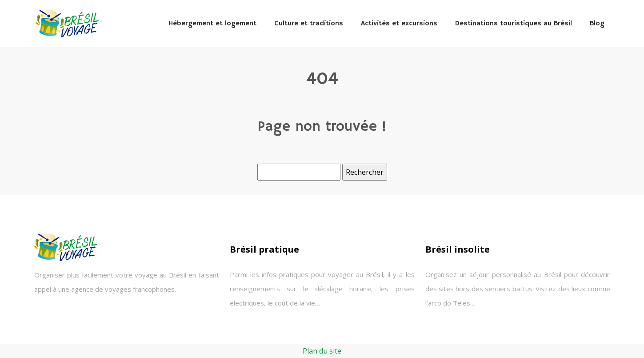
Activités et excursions (399, 24)
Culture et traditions (309, 24)
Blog (597, 24)
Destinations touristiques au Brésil (514, 24)
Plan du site (322, 351)
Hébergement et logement (212, 24)
